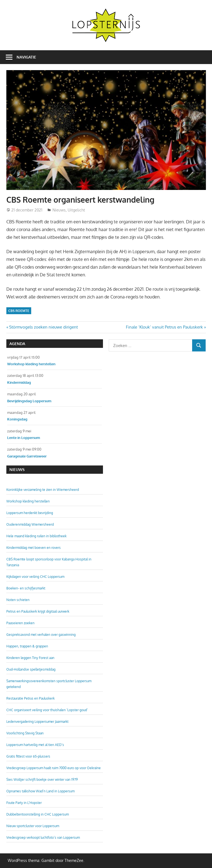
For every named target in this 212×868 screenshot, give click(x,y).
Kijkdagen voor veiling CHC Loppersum (35, 577)
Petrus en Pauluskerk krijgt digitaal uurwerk (38, 611)
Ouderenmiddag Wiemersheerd (30, 524)
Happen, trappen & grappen (27, 646)
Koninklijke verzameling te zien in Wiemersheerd (43, 490)
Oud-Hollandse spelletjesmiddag (31, 669)
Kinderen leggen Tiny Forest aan (30, 658)
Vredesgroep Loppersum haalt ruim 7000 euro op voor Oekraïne (54, 768)
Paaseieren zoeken (20, 623)
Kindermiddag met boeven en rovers (34, 548)
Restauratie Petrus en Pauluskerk (31, 698)
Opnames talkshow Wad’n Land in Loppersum (40, 791)
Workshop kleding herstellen (28, 501)
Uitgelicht (76, 210)
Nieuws (59, 210)
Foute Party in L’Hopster (24, 803)
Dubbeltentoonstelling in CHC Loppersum (38, 814)
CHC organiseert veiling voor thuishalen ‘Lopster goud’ (47, 710)
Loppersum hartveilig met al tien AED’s (35, 745)
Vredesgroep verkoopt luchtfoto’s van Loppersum (43, 837)
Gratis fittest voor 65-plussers (28, 756)
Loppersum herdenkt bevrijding (30, 513)
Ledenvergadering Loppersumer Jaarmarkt (37, 722)
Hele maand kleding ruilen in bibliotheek (36, 536)
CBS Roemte (19, 311)
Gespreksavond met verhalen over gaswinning (41, 635)
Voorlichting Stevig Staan (25, 733)
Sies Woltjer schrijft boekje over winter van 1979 (42, 780)
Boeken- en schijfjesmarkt (26, 588)
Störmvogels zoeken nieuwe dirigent (43, 327)
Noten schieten (18, 600)
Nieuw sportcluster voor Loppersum (33, 826)
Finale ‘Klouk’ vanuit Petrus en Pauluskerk (164, 327)
